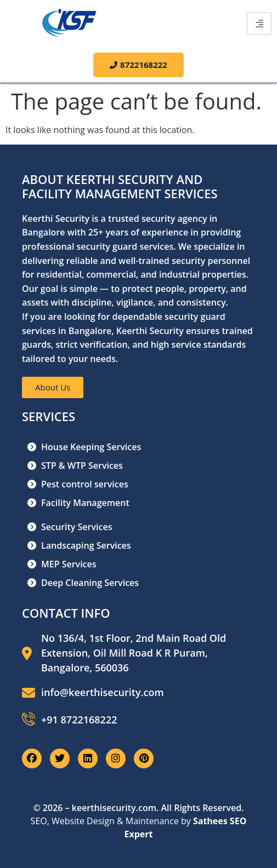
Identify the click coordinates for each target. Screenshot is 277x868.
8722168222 (138, 65)
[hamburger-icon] (259, 24)
